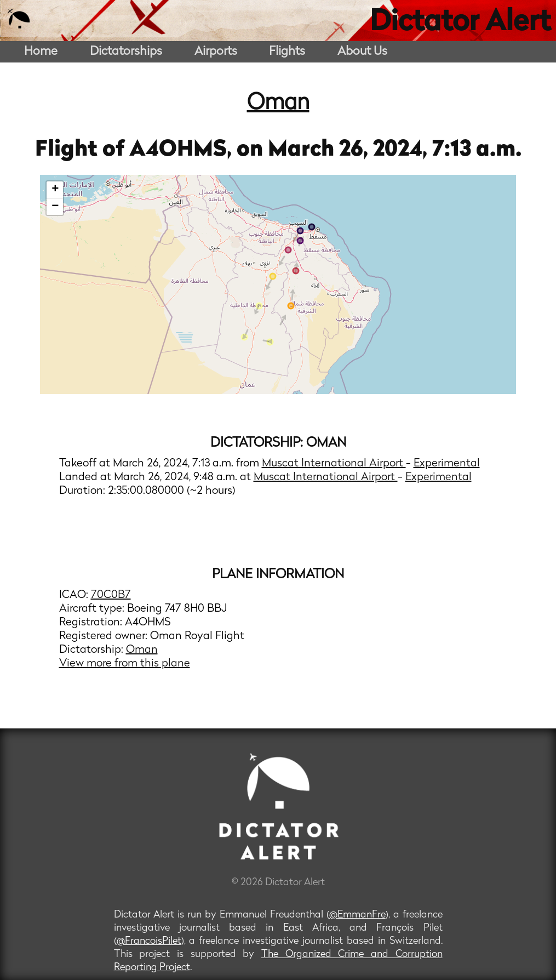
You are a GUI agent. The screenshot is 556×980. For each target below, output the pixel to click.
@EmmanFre (357, 915)
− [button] (55, 207)
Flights (287, 52)
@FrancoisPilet (149, 941)
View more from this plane (125, 664)
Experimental (447, 464)
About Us (362, 52)
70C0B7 (111, 595)
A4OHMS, (183, 150)
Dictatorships (126, 52)
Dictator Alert (460, 23)
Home (41, 52)
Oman (278, 104)
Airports (216, 52)
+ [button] (55, 190)
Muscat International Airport (334, 464)
